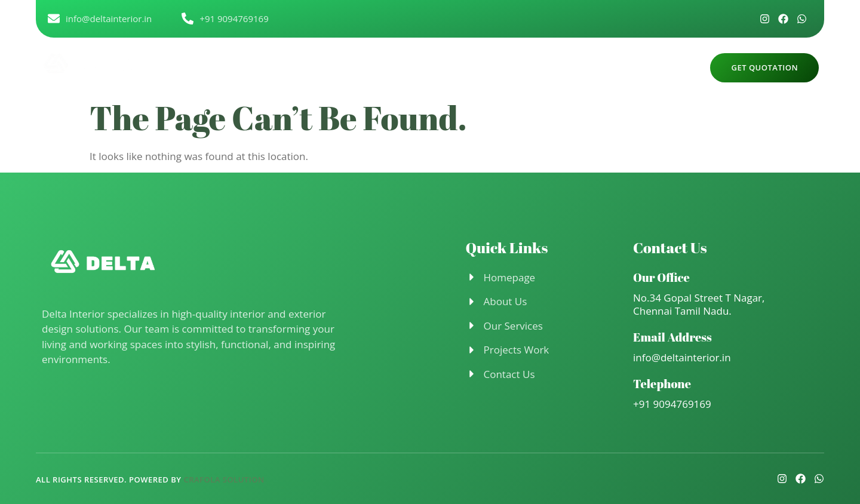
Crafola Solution (224, 480)
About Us (396, 67)
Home (341, 67)
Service (454, 67)
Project (509, 67)
